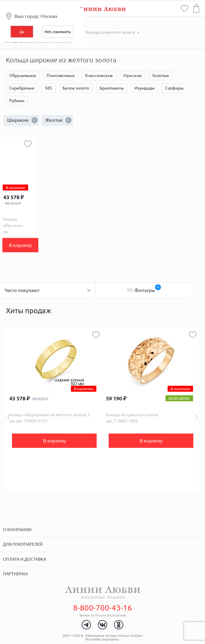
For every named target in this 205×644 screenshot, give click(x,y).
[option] (54, 409)
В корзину (20, 245)
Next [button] (196, 417)
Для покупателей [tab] (23, 544)
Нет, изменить (58, 32)
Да (22, 32)
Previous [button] (9, 417)
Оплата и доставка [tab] (25, 559)
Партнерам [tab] (15, 574)
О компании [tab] (17, 530)
